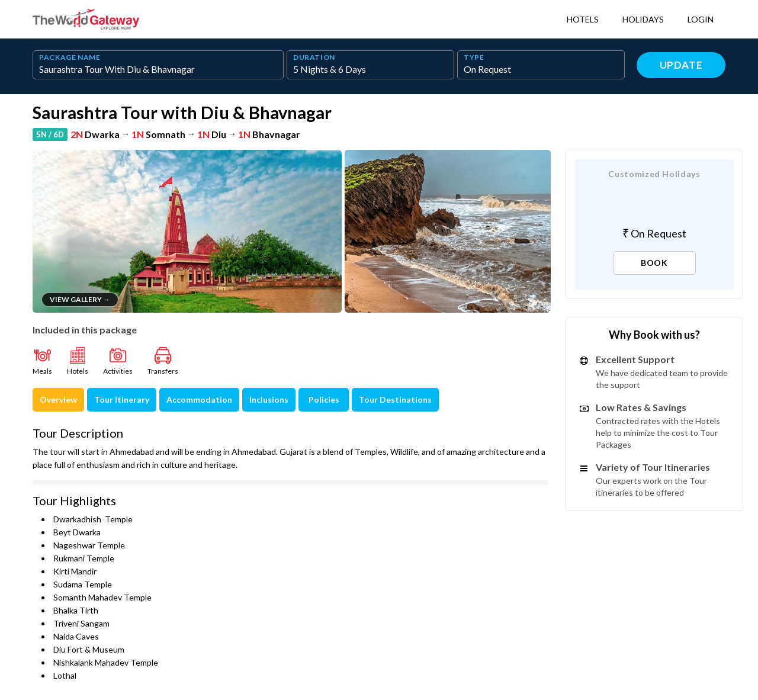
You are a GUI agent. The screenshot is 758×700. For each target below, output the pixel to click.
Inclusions (269, 399)
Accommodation (199, 399)
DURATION (314, 57)
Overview (58, 399)
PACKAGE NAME (70, 57)
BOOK (654, 263)
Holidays (643, 19)
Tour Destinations (395, 399)
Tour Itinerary (122, 399)
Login (701, 19)
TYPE (474, 57)
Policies (324, 399)
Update (681, 65)
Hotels (583, 19)
